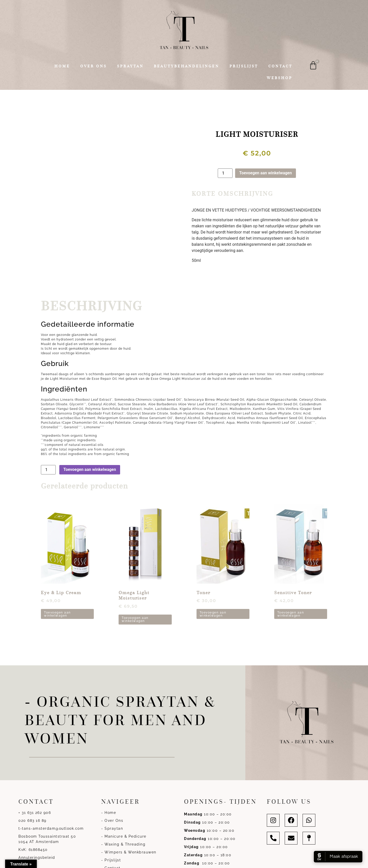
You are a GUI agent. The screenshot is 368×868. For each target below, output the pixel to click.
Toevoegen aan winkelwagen (266, 173)
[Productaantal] (225, 173)
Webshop (280, 78)
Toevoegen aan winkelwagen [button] (57, 614)
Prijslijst (244, 66)
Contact (280, 66)
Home (62, 66)
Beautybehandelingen (187, 66)
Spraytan (130, 66)
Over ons (94, 66)
